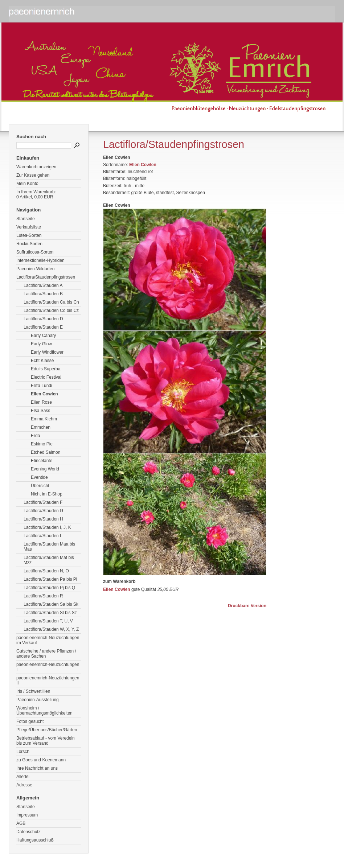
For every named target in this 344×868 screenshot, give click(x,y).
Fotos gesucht (30, 721)
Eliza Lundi (42, 386)
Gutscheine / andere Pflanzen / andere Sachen (46, 654)
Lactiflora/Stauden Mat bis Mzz (49, 560)
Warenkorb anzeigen (36, 167)
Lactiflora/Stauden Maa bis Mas (49, 547)
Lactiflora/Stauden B (43, 294)
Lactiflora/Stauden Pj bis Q (49, 588)
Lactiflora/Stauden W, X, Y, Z (51, 629)
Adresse (24, 785)
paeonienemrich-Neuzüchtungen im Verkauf (48, 640)
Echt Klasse (42, 361)
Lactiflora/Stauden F (43, 502)
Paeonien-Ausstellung (38, 700)
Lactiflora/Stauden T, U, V (48, 621)
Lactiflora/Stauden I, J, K (47, 527)
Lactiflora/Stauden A (43, 285)
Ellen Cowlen (44, 394)
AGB (21, 823)
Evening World (45, 469)
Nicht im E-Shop (47, 494)
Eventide (39, 477)
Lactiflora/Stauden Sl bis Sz (50, 613)
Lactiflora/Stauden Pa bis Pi (50, 579)
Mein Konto (27, 184)
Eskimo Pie (42, 444)
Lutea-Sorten (29, 235)
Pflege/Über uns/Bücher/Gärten (47, 730)
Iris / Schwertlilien (33, 691)
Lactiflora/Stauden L (43, 536)
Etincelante (42, 461)
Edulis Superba (46, 369)
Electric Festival (46, 377)
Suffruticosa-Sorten (35, 252)
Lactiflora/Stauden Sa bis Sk (51, 604)
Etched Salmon (46, 452)
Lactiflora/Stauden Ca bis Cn (51, 302)
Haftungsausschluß (35, 840)
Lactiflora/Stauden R (43, 596)
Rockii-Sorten (29, 244)
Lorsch (23, 752)
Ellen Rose (41, 402)
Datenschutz (28, 832)
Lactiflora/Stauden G (43, 511)
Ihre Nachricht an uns (37, 768)
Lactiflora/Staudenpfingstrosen (46, 277)
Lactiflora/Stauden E (43, 327)
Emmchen (41, 427)
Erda (35, 436)
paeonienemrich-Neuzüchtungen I (48, 667)
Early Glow (41, 344)
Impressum (27, 815)
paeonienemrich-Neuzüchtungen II (48, 680)
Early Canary (43, 336)
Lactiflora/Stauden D (43, 319)
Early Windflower (47, 352)
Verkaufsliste (29, 227)
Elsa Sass (40, 411)
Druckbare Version (247, 606)
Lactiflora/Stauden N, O (46, 571)
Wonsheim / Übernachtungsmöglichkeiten (44, 711)
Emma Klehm (44, 419)
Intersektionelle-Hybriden (40, 260)
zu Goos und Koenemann (41, 760)
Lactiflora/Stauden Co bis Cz (51, 310)
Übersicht (40, 486)
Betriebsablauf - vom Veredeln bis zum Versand (46, 741)
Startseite (26, 219)
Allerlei (23, 777)
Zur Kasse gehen (33, 175)
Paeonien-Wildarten (35, 269)
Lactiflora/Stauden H (43, 519)
